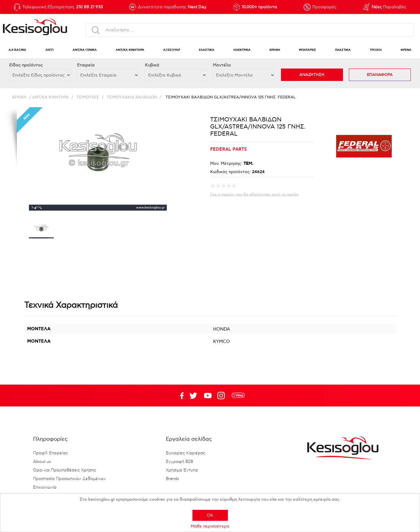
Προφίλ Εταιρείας (50, 453)
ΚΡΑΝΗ (275, 50)
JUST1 (49, 50)
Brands (173, 479)
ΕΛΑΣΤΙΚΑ (207, 50)
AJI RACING (17, 50)
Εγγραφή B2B (179, 462)
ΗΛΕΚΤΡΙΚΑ (242, 50)
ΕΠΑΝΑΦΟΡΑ (380, 75)
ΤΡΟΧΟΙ (376, 50)
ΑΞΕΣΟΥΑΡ (172, 50)
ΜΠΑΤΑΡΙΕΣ (308, 50)
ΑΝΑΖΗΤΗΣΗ (312, 75)
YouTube (193, 396)
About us (42, 462)
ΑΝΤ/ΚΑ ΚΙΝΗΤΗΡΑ (130, 50)
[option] (41, 230)
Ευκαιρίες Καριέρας (186, 453)
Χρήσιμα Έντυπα (182, 470)
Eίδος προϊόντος (26, 65)
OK (210, 515)
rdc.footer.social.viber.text (238, 396)
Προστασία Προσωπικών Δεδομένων (70, 479)
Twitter (208, 396)
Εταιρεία (86, 65)
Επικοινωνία (45, 487)
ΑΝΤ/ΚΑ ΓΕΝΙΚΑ (85, 50)
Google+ (222, 396)
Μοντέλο (222, 65)
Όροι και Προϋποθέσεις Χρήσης (65, 470)
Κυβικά (152, 65)
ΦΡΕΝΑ (406, 50)
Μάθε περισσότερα (210, 526)
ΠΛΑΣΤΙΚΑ (343, 50)
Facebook (179, 396)
